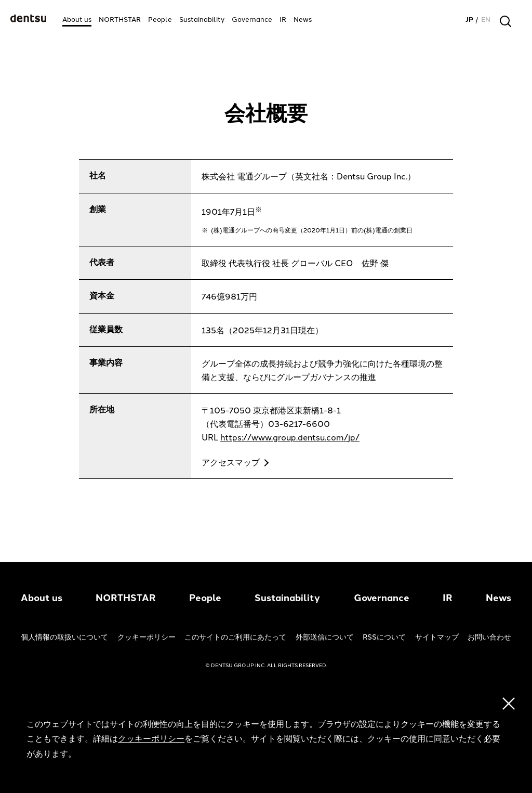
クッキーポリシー (147, 637)
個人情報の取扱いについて (64, 637)
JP (469, 19)
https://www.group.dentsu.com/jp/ (290, 438)
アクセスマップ (231, 463)
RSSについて (384, 637)
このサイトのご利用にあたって (235, 637)
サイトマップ (437, 637)
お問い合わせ (489, 637)
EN (486, 19)
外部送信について (325, 637)
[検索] (506, 21)
